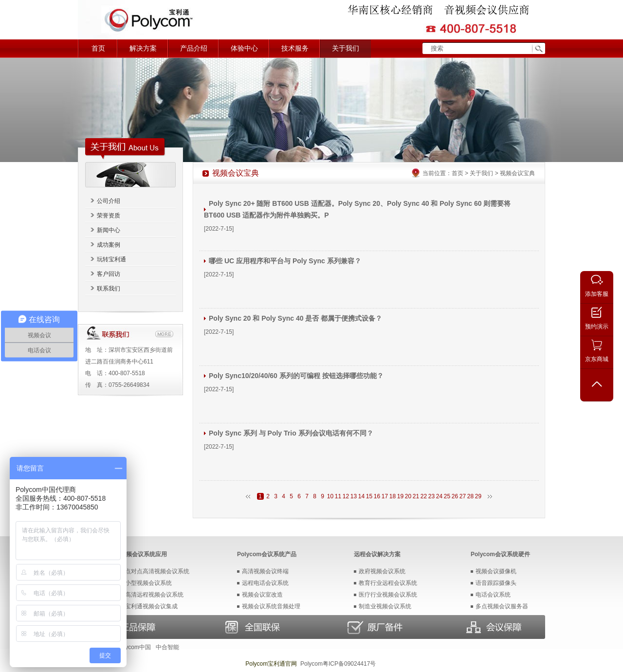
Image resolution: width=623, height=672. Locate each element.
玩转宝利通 (111, 259)
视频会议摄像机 (496, 571)
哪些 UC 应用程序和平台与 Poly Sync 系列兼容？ (285, 261)
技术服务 (295, 48)
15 (369, 496)
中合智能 (167, 647)
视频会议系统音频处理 (271, 606)
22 (424, 496)
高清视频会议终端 (265, 571)
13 (354, 496)
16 (377, 496)
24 (439, 496)
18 (393, 496)
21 (416, 496)
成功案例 (109, 245)
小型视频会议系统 (148, 583)
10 (330, 496)
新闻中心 (109, 230)
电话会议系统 (493, 595)
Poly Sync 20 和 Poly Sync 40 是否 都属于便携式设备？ (295, 318)
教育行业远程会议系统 (388, 583)
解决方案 (143, 48)
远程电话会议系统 (265, 583)
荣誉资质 (109, 216)
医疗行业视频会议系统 (388, 595)
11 (338, 496)
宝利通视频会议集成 (151, 606)
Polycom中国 (134, 647)
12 (346, 496)
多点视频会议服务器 (502, 606)
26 (455, 496)
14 (361, 496)
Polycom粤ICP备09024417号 (338, 664)
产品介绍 (194, 48)
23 (431, 496)
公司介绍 (109, 201)
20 (408, 496)
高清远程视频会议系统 (154, 595)
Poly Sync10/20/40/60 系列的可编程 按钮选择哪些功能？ (296, 376)
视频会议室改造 (262, 595)
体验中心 (244, 48)
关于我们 (346, 48)
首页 (98, 48)
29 (478, 496)
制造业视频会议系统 (385, 606)
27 (463, 496)
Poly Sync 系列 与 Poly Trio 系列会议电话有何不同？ (291, 433)
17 (385, 496)
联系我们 (109, 289)
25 (447, 496)
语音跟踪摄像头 (496, 583)
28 (470, 496)
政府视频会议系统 (382, 571)
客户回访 (109, 274)
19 (400, 496)
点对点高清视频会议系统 (157, 571)
